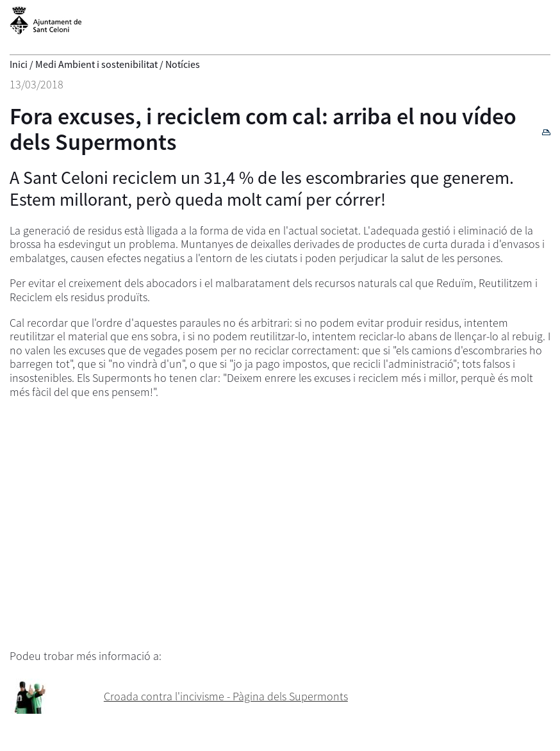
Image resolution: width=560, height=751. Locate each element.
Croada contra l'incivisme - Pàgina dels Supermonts (226, 696)
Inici (19, 64)
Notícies (183, 64)
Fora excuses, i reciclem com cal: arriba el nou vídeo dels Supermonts (263, 129)
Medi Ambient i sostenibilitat (96, 64)
